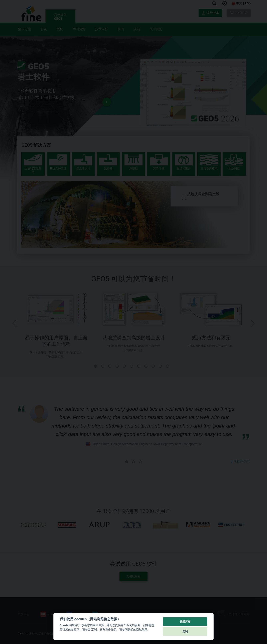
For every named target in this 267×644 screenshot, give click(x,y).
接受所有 (185, 621)
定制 (185, 631)
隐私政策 (142, 629)
